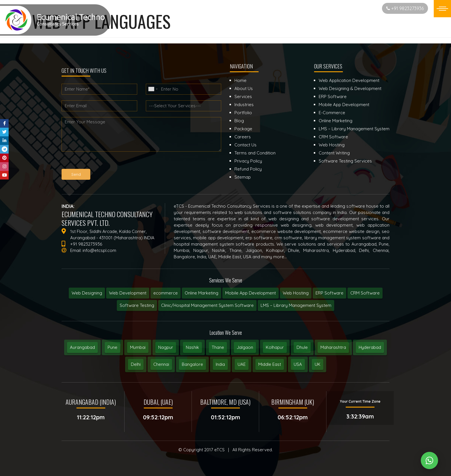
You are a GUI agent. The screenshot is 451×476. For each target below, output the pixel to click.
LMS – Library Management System (296, 305)
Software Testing (137, 305)
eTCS (219, 450)
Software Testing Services (345, 161)
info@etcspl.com (99, 250)
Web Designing (87, 293)
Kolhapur (275, 347)
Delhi (136, 364)
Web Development (128, 293)
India (220, 364)
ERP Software (329, 293)
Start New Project (355, 8)
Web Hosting (296, 293)
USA (298, 364)
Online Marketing (201, 293)
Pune (112, 347)
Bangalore (192, 364)
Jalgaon (245, 347)
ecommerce (166, 293)
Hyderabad (370, 347)
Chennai (161, 364)
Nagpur (166, 347)
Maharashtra (333, 347)
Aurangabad (82, 347)
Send (76, 174)
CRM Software (365, 293)
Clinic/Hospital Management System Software (207, 305)
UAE (242, 364)
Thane (218, 347)
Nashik (192, 347)
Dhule (302, 347)
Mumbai (138, 347)
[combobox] (153, 89)
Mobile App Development (251, 293)
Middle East (270, 364)
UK (318, 364)
